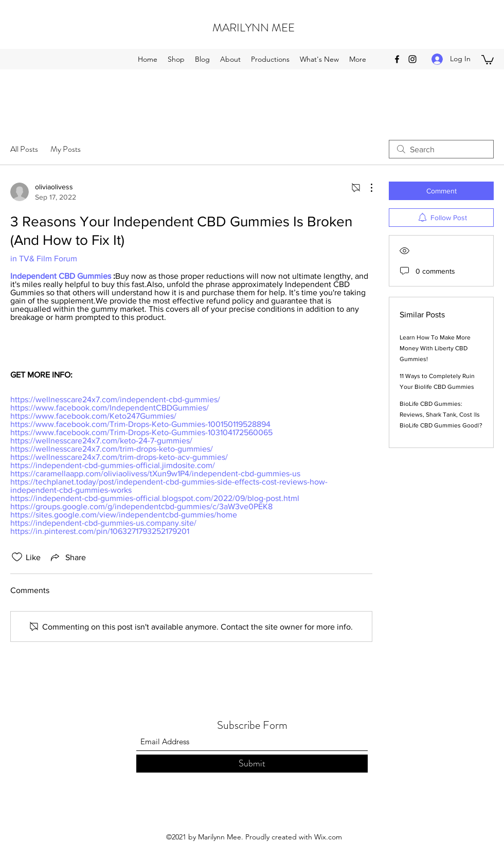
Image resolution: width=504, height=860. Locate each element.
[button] (488, 59)
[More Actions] (366, 188)
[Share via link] (67, 557)
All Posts (24, 149)
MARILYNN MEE (254, 28)
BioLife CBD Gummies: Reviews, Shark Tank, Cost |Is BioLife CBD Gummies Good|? (441, 415)
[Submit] (252, 764)
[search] (441, 149)
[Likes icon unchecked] (17, 557)
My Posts (66, 149)
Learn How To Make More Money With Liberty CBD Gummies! (435, 348)
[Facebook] (397, 59)
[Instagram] (412, 59)
